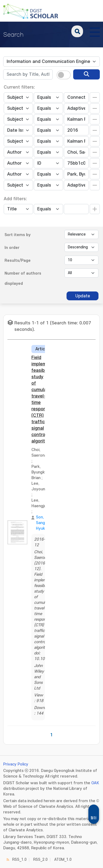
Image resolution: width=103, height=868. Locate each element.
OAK (95, 783)
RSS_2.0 (40, 860)
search (77, 31)
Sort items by (18, 235)
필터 (94, 818)
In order (12, 248)
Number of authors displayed (23, 278)
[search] (86, 74)
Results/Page (18, 261)
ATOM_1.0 (63, 860)
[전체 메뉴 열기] (95, 31)
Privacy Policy (16, 764)
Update (83, 296)
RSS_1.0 (19, 860)
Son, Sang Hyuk (40, 523)
